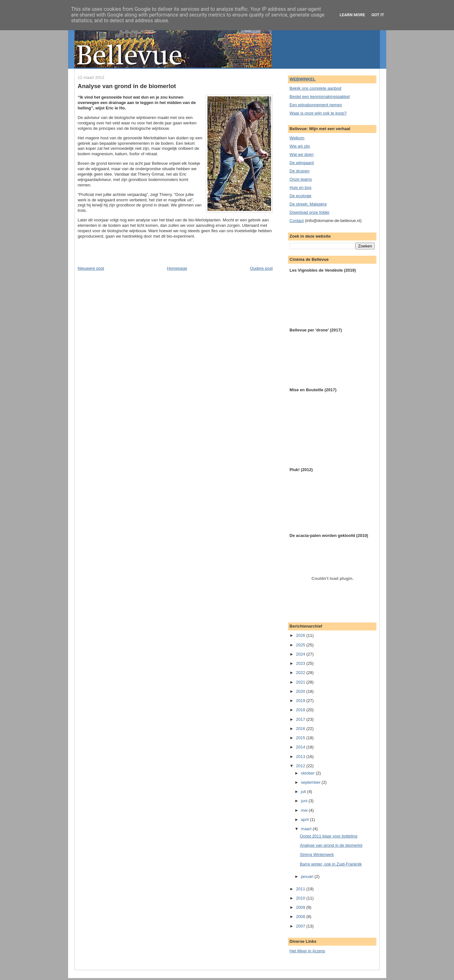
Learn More (353, 15)
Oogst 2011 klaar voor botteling (329, 836)
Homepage (177, 268)
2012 (301, 766)
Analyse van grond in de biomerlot (127, 86)
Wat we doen (301, 154)
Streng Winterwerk (317, 855)
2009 (301, 907)
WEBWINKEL (303, 79)
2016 (301, 729)
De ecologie (300, 196)
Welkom (297, 138)
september (311, 782)
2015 (301, 738)
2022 (301, 673)
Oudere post (262, 268)
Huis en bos (300, 188)
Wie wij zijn (300, 146)
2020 (301, 691)
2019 (301, 701)
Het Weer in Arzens (307, 951)
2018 (301, 710)
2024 (301, 654)
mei (305, 810)
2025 (301, 645)
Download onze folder (310, 212)
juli (304, 792)
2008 (301, 917)
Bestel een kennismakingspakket (320, 97)
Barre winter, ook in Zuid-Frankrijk (331, 864)
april (305, 820)
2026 (301, 635)
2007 (301, 926)
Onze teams (301, 179)
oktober (308, 773)
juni (305, 801)
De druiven (300, 171)
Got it (378, 15)
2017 (301, 719)
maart (307, 829)
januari (308, 876)
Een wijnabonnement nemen (316, 105)
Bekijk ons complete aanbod (315, 88)
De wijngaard (302, 163)
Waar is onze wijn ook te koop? (318, 113)
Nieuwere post (91, 268)
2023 (301, 663)
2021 (301, 682)
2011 (301, 889)
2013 (301, 757)
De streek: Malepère (308, 204)
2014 (301, 747)
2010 (301, 898)
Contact (297, 221)
